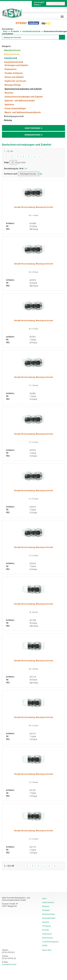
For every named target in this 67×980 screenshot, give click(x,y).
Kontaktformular (9, 964)
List (26, 168)
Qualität (46, 922)
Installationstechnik (31, 31)
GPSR (45, 945)
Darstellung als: (11, 168)
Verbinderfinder (49, 918)
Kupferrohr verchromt (15, 81)
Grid (21, 168)
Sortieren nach (11, 174)
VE (7, 226)
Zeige (6, 162)
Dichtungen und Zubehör (16, 65)
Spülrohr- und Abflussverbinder (20, 100)
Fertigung (46, 926)
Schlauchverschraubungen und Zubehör (24, 97)
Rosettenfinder (49, 914)
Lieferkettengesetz (50, 942)
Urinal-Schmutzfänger (15, 108)
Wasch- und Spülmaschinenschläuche (23, 112)
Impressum (47, 934)
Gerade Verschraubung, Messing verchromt (34, 207)
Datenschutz (48, 938)
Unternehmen (48, 902)
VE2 (8, 229)
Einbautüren (11, 69)
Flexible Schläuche (14, 73)
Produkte (15, 31)
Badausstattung (12, 54)
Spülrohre (9, 104)
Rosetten (9, 93)
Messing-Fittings (13, 85)
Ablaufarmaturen (12, 50)
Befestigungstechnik (14, 116)
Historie (46, 906)
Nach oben (47, 950)
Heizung (8, 120)
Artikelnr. (10, 223)
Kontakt (46, 930)
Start (5, 31)
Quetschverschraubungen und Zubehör (23, 89)
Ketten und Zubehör (14, 77)
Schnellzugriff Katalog (39, 3)
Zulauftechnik (11, 58)
